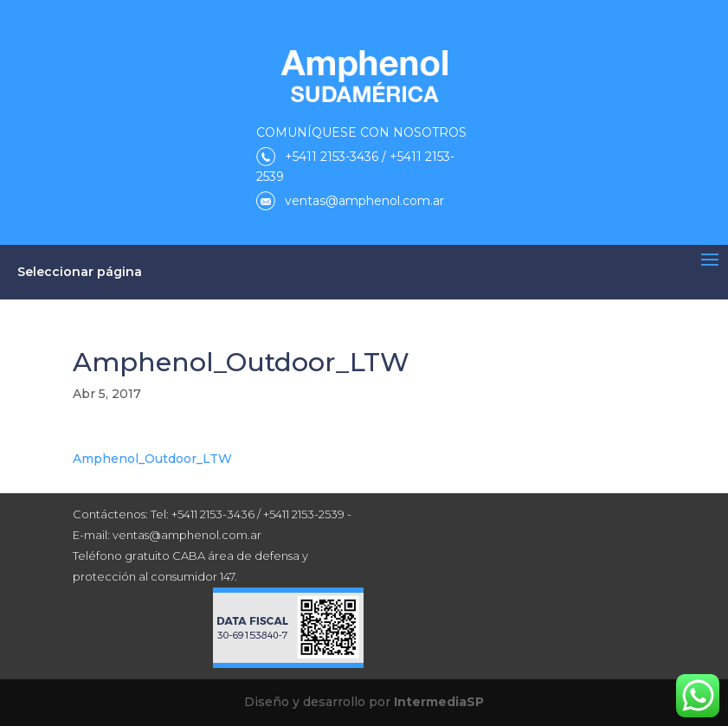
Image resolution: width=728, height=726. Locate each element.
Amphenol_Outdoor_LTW (152, 459)
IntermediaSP (439, 702)
